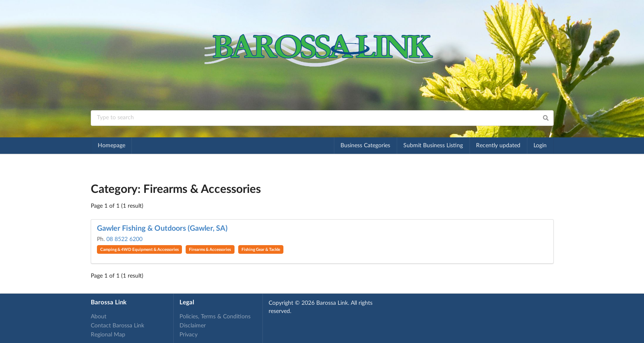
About (99, 317)
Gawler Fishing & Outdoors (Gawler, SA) (162, 229)
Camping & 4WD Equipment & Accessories (139, 250)
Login (540, 146)
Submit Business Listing (433, 146)
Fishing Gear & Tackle (261, 250)
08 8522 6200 (124, 239)
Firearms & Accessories (210, 250)
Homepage (112, 146)
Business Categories (365, 146)
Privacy (189, 335)
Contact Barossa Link (117, 326)
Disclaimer (193, 326)
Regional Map (108, 335)
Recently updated (498, 146)
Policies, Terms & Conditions (215, 317)
